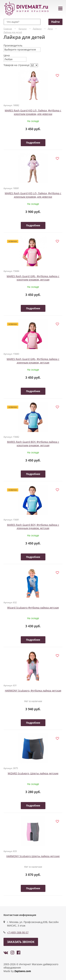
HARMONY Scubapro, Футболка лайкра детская (33, 691)
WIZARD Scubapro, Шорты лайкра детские (33, 773)
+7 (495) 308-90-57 (18, 932)
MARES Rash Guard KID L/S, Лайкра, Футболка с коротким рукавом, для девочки (33, 112)
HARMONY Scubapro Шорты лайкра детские (33, 856)
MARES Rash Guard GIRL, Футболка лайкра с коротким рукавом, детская (33, 278)
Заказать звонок (21, 942)
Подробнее (33, 143)
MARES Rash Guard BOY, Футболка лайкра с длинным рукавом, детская (33, 527)
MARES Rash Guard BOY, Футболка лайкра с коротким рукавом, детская (33, 444)
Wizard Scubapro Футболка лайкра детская (33, 608)
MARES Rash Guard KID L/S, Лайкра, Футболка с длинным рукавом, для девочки (33, 195)
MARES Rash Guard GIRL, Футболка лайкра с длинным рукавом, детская (33, 361)
